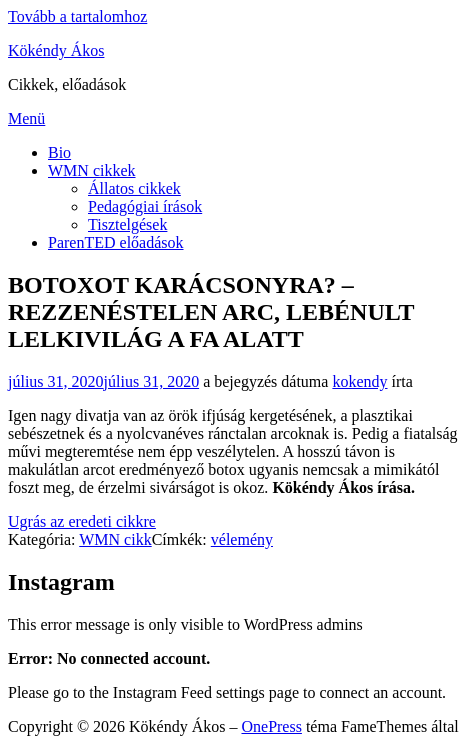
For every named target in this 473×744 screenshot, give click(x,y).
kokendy (359, 381)
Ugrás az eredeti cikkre (82, 521)
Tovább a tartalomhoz (77, 16)
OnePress (271, 726)
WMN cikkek (92, 170)
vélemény (242, 539)
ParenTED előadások (116, 242)
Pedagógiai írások (145, 206)
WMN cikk (115, 539)
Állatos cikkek (134, 188)
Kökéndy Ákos (56, 50)
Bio (59, 152)
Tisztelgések (127, 224)
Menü (26, 118)
